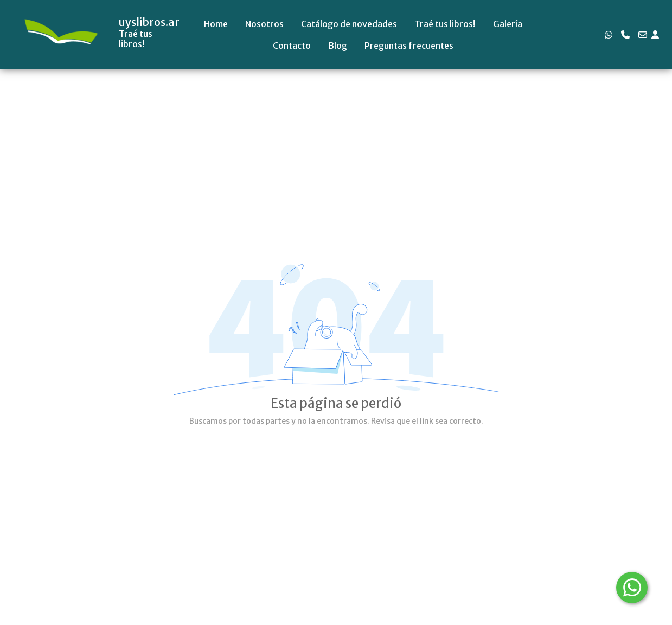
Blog (338, 46)
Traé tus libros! (445, 24)
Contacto (292, 46)
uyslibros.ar (149, 22)
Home (216, 24)
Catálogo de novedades (349, 24)
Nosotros (264, 24)
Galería (508, 24)
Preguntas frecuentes (409, 46)
